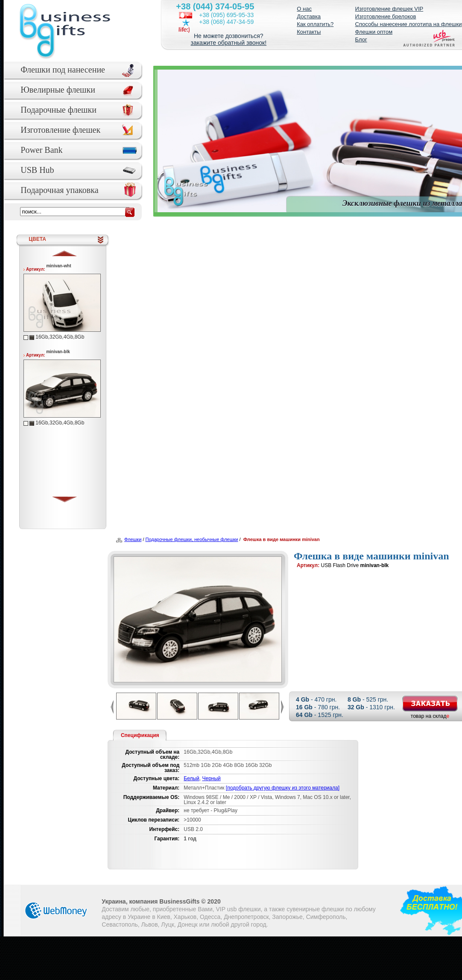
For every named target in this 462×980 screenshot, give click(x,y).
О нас (304, 9)
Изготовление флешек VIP (389, 9)
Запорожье (287, 917)
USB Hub (37, 170)
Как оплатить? (315, 24)
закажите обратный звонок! (228, 43)
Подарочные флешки (58, 110)
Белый (191, 778)
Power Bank (41, 150)
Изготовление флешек (60, 130)
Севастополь (120, 924)
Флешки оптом (374, 32)
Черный (211, 778)
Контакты (309, 32)
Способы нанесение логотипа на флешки (409, 24)
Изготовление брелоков (386, 16)
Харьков (185, 917)
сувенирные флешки (315, 909)
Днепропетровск (246, 917)
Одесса (210, 917)
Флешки (133, 539)
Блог (361, 39)
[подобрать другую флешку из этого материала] (283, 788)
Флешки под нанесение (63, 70)
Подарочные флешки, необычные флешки (192, 539)
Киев (164, 917)
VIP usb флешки (238, 909)
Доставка (309, 16)
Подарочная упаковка (59, 190)
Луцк (168, 924)
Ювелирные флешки (58, 90)
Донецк (188, 924)
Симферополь (326, 917)
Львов (150, 924)
